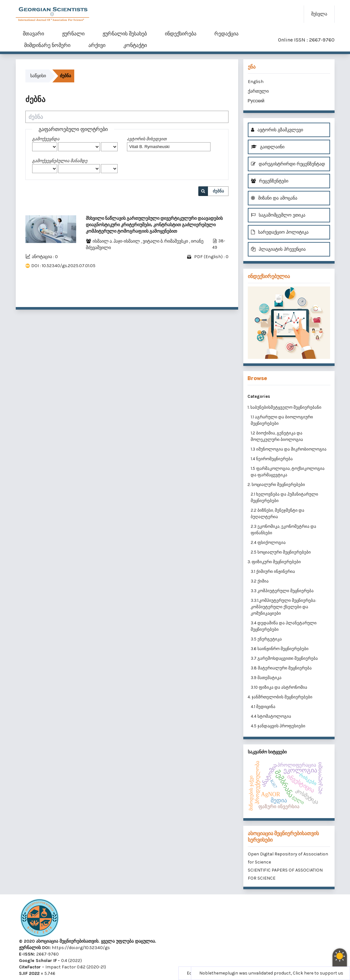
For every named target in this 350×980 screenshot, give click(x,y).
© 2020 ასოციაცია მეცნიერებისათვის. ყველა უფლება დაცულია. (88, 941)
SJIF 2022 (29, 973)
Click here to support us (318, 973)
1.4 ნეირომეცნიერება (272, 459)
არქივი (97, 45)
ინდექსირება (181, 34)
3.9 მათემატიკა (266, 678)
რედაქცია (226, 34)
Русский (256, 101)
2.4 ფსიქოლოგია (268, 542)
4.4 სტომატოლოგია (271, 716)
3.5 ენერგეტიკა (266, 639)
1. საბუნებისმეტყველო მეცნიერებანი (284, 407)
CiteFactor (30, 967)
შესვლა (319, 14)
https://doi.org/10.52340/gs (80, 948)
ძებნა (218, 191)
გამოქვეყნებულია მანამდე (60, 161)
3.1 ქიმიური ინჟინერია (273, 571)
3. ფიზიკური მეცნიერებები (274, 562)
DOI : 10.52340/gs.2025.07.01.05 (63, 266)
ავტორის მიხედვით (147, 139)
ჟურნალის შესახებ (125, 34)
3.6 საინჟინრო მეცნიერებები (280, 649)
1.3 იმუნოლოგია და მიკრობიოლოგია (289, 449)
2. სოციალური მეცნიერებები (276, 485)
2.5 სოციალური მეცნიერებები (281, 552)
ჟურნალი (73, 34)
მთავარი (33, 34)
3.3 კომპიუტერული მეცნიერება (282, 591)
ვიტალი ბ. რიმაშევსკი (166, 241)
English (256, 82)
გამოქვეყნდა (46, 139)
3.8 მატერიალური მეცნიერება (281, 668)
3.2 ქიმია (260, 581)
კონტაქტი (135, 45)
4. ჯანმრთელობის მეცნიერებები (280, 697)
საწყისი (38, 76)
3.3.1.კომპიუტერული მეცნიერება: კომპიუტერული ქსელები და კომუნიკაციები (283, 607)
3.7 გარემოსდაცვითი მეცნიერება (284, 658)
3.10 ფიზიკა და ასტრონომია (279, 687)
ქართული (258, 91)
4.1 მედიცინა (263, 707)
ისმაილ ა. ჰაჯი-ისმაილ (117, 241)
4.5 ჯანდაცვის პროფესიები (278, 726)
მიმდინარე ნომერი (47, 45)
